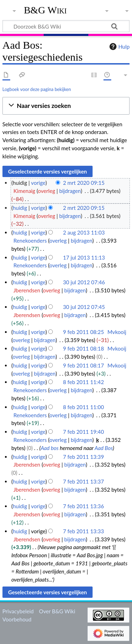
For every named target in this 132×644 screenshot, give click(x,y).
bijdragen (70, 191)
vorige (38, 183)
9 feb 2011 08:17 (83, 365)
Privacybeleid (18, 611)
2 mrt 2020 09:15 (84, 183)
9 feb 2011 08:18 (83, 348)
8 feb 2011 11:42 (83, 382)
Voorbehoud (17, 619)
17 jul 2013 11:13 (84, 257)
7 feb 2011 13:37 (83, 481)
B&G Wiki (45, 10)
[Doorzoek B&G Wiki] (66, 26)
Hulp (119, 47)
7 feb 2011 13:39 (83, 457)
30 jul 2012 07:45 (84, 307)
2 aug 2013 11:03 (84, 232)
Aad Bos (104, 448)
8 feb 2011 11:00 (83, 407)
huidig (20, 208)
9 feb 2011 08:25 (83, 332)
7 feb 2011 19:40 (83, 432)
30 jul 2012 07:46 (84, 282)
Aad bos (50, 448)
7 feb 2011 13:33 (83, 531)
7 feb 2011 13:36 (83, 506)
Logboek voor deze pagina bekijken (37, 89)
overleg (47, 191)
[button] (66, 106)
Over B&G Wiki (57, 611)
